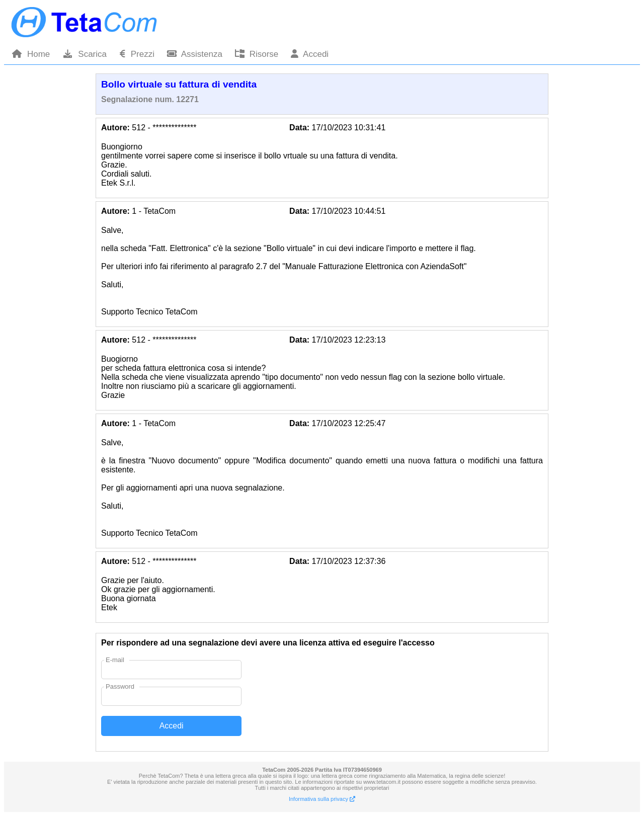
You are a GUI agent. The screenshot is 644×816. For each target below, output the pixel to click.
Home (31, 54)
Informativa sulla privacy (322, 799)
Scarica (85, 54)
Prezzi (137, 54)
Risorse (257, 54)
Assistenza (195, 54)
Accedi (310, 54)
